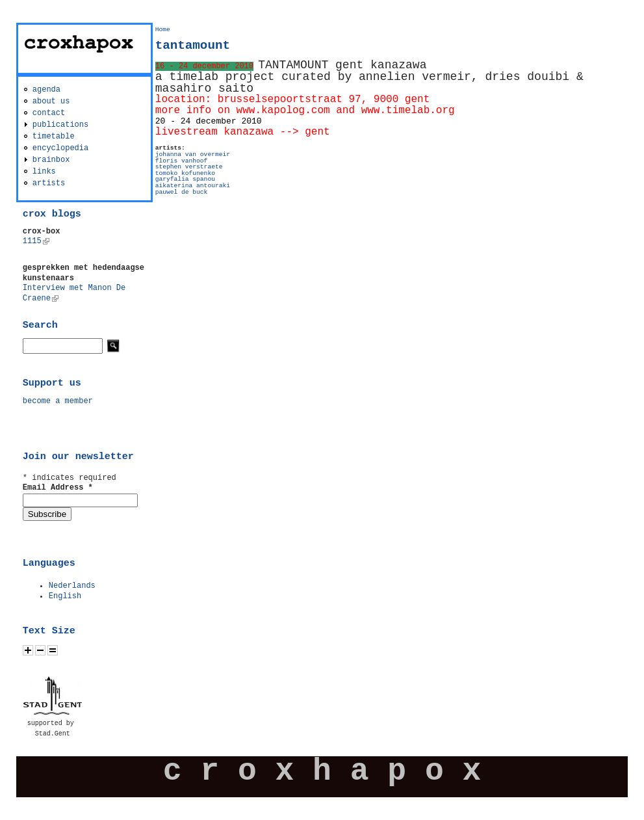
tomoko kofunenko (185, 173)
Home (163, 30)
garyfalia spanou (185, 179)
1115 (36, 241)
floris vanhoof (182, 161)
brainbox (51, 160)
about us (51, 101)
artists (49, 183)
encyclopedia (60, 148)
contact (49, 113)
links (44, 172)
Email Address (58, 488)
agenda (46, 90)
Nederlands (72, 586)
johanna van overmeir (193, 154)
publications (60, 125)
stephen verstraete (189, 167)
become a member (58, 401)
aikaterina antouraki (193, 186)
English (65, 596)
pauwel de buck (182, 192)
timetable (54, 137)
